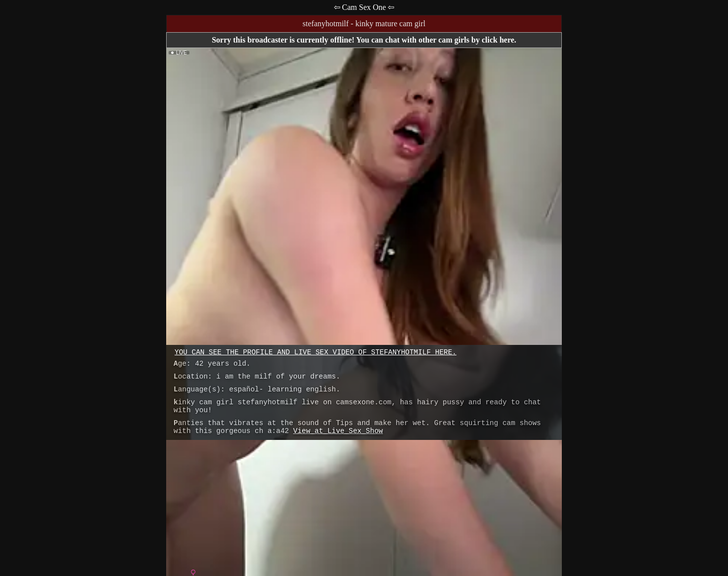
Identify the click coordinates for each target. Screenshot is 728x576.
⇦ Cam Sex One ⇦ (364, 7)
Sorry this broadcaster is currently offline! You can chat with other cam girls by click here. (364, 40)
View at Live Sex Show (338, 431)
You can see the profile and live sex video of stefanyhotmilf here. (316, 352)
